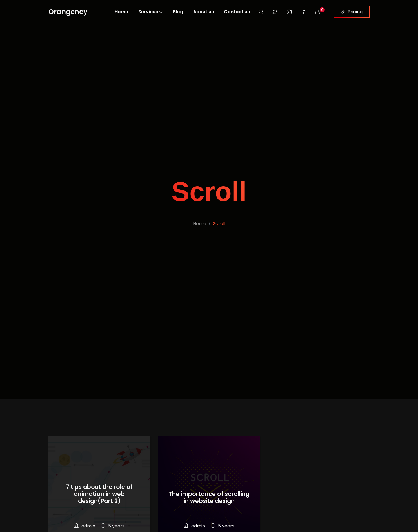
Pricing (352, 12)
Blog (178, 12)
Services (151, 12)
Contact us (237, 12)
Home (121, 12)
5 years (113, 526)
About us (204, 12)
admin (85, 526)
